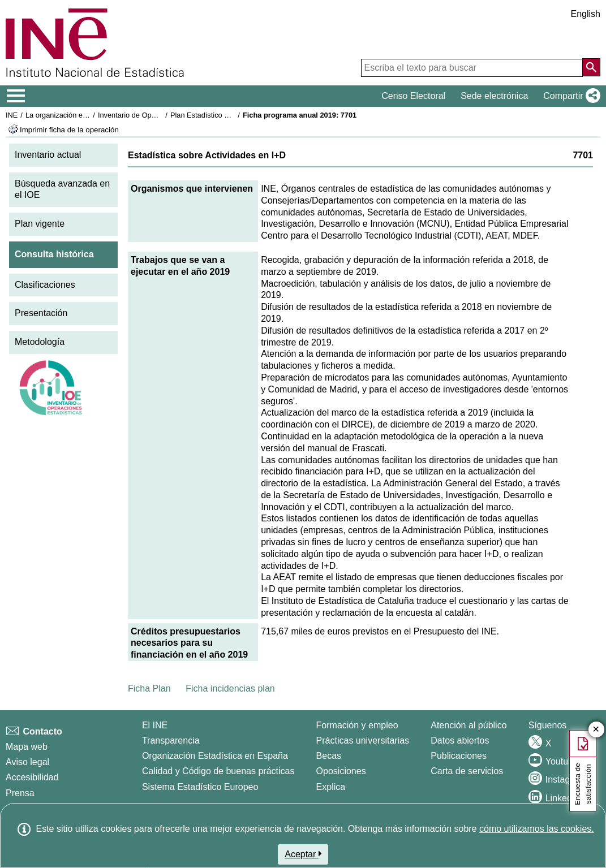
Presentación (41, 313)
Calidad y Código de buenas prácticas (218, 771)
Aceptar (303, 854)
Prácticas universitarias (363, 740)
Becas (329, 756)
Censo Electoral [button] (413, 96)
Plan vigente (40, 224)
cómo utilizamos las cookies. (537, 829)
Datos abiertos (460, 740)
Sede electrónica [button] (494, 96)
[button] (570, 96)
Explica (331, 787)
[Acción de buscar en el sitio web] (591, 67)
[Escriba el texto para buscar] (472, 68)
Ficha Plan (149, 688)
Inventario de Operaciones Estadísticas (161, 115)
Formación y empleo (357, 725)
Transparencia (171, 740)
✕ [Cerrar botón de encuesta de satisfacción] (596, 730)
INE (12, 115)
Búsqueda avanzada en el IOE (62, 189)
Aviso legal (27, 762)
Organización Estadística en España (215, 756)
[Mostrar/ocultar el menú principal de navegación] (16, 96)
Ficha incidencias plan (230, 688)
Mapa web (27, 747)
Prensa (20, 793)
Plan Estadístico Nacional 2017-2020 (230, 115)
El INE (155, 725)
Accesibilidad (32, 777)
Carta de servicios (467, 771)
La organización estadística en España (88, 115)
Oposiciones (341, 771)
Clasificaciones (45, 285)
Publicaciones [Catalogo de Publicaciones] (459, 756)
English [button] (586, 14)
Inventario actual (48, 155)
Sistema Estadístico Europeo (200, 787)
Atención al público (469, 725)
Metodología (40, 342)
